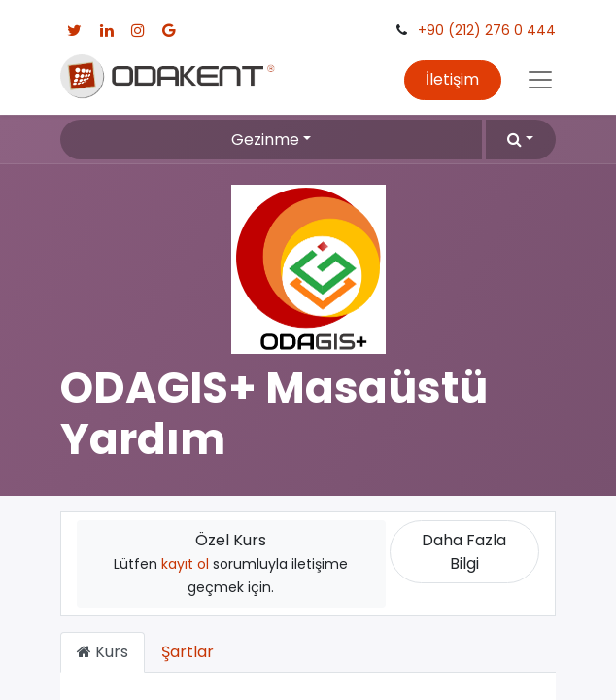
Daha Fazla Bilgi (464, 552)
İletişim (452, 79)
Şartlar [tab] (188, 652)
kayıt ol (185, 564)
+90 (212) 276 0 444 (487, 30)
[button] (521, 139)
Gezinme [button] (265, 140)
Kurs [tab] (103, 652)
